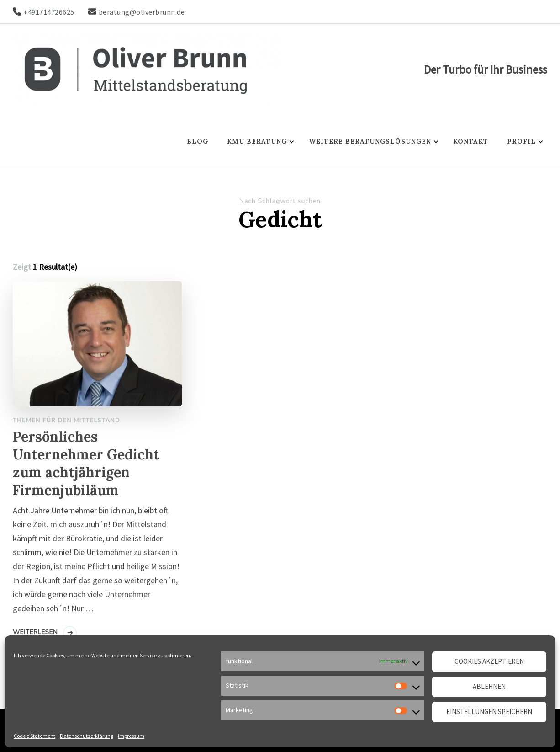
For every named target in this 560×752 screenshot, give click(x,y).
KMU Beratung (257, 141)
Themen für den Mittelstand (66, 421)
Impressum (131, 736)
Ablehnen (489, 686)
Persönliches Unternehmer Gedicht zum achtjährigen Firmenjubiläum (86, 463)
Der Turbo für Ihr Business (486, 69)
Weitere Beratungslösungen (370, 141)
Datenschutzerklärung (87, 736)
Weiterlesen (35, 632)
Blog (198, 141)
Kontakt (471, 141)
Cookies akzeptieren (489, 661)
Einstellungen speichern (489, 712)
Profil (521, 141)
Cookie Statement (34, 736)
